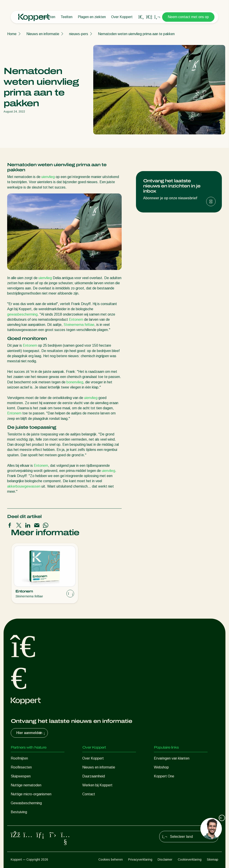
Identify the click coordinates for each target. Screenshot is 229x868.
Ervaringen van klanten (172, 758)
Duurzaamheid (94, 776)
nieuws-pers (79, 34)
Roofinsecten (21, 767)
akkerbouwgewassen (24, 486)
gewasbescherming (22, 314)
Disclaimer (165, 860)
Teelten (67, 17)
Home (12, 34)
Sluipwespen (21, 776)
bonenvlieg (75, 382)
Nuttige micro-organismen (31, 794)
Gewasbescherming (26, 803)
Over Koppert (122, 17)
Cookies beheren (111, 860)
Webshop (161, 767)
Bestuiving (19, 812)
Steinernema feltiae (79, 325)
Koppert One (164, 776)
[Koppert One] (149, 17)
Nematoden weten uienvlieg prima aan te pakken (136, 34)
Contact (89, 794)
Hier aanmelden (31, 733)
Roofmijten (19, 758)
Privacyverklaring (140, 860)
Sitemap (213, 860)
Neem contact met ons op (188, 17)
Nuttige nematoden (26, 785)
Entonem (76, 319)
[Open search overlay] (141, 17)
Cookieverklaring (190, 860)
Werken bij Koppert (97, 785)
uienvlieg (48, 177)
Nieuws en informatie (43, 34)
